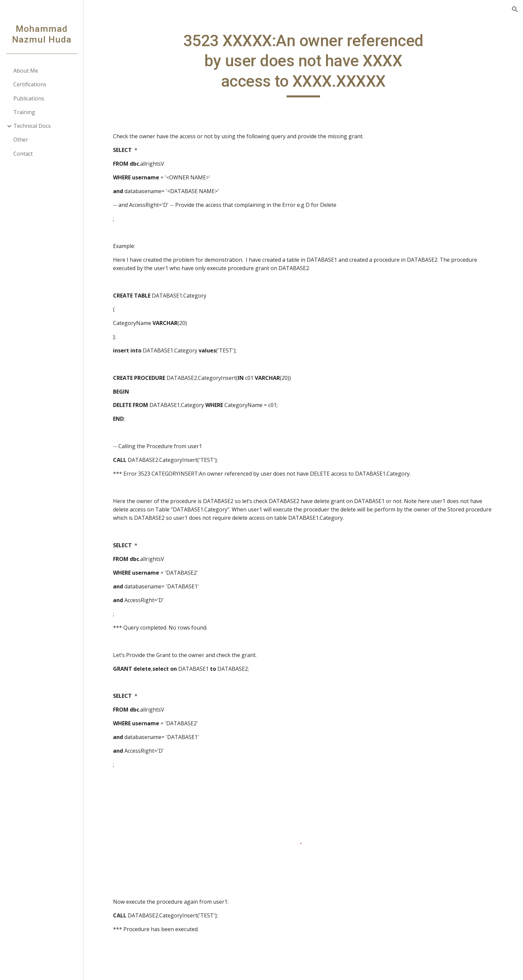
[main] (303, 64)
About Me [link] (26, 71)
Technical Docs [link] (32, 126)
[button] (515, 9)
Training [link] (24, 112)
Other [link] (21, 140)
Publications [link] (29, 98)
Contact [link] (23, 154)
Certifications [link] (30, 84)
